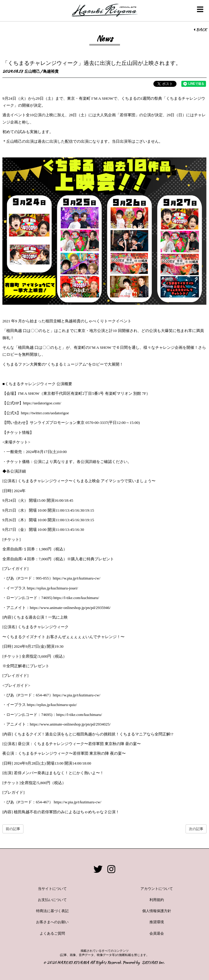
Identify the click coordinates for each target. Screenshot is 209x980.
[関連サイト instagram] (111, 869)
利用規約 (157, 900)
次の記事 (196, 829)
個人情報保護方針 (157, 911)
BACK (200, 30)
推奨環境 (157, 922)
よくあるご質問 (52, 933)
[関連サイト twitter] (98, 869)
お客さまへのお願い (52, 922)
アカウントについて (157, 889)
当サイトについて (52, 889)
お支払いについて (52, 900)
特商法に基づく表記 (52, 911)
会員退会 (157, 933)
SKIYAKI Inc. (153, 962)
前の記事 (13, 829)
